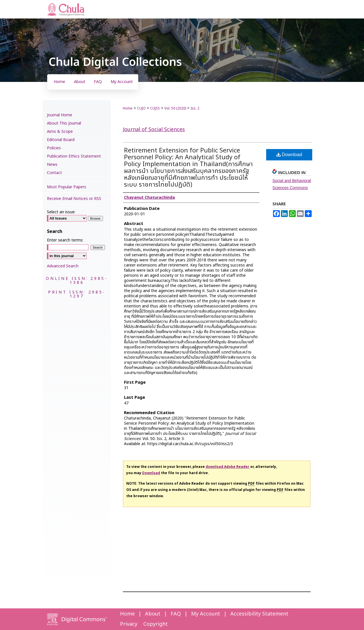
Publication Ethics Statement (74, 156)
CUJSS (155, 108)
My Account (206, 614)
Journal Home (60, 115)
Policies (54, 148)
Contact (54, 173)
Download (289, 155)
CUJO (141, 108)
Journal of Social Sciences (154, 130)
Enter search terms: (65, 240)
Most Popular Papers (67, 187)
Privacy (129, 624)
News (52, 165)
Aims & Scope (60, 132)
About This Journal (64, 123)
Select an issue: (61, 212)
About (153, 614)
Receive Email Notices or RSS (74, 199)
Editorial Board (61, 140)
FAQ (176, 614)
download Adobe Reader (227, 467)
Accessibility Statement (259, 614)
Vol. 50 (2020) (175, 108)
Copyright (156, 624)
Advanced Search (63, 266)
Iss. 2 (195, 108)
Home (128, 108)
